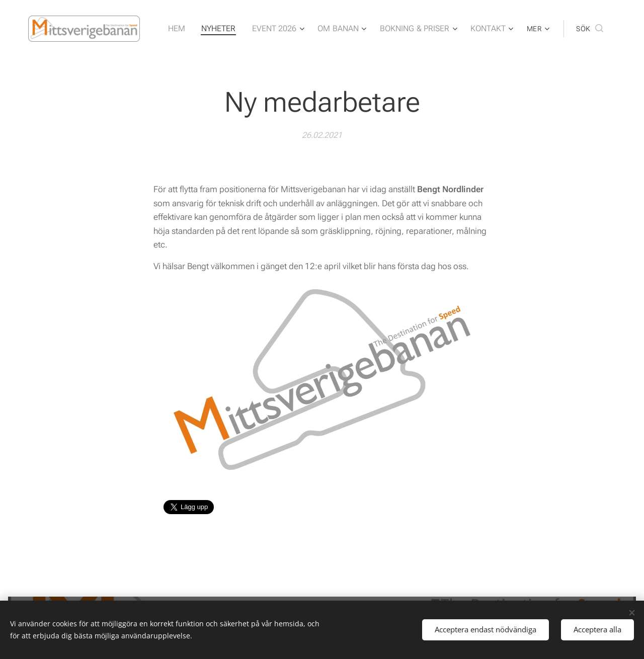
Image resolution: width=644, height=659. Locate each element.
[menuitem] (192, 29)
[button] (590, 29)
